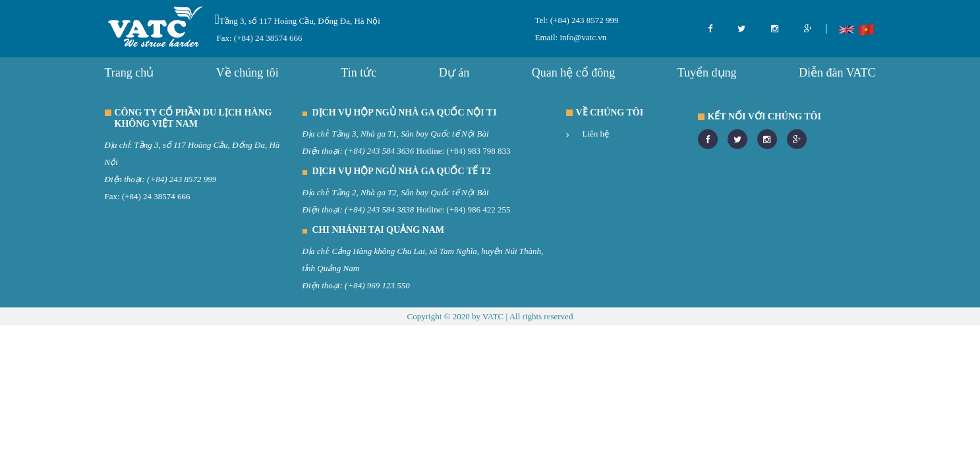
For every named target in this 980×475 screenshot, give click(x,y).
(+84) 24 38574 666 (156, 196)
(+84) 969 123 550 (377, 285)
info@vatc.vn (582, 37)
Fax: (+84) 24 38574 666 (260, 38)
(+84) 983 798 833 (478, 151)
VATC (493, 316)
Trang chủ (130, 73)
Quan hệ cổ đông (573, 73)
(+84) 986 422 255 (478, 209)
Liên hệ (596, 134)
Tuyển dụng (707, 73)
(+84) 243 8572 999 (584, 20)
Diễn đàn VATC (837, 73)
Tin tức (359, 73)
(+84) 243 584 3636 (379, 151)
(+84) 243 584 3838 (379, 209)
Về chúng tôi (247, 73)
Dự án (454, 73)
